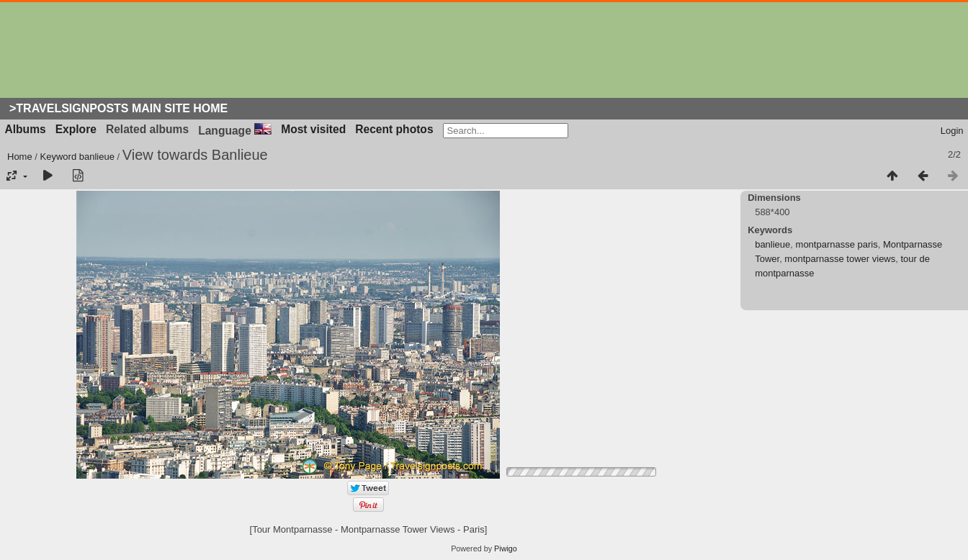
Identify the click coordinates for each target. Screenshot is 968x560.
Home (20, 157)
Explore (76, 129)
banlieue (97, 157)
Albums (26, 129)
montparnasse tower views (840, 259)
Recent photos (394, 129)
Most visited (313, 129)
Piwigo (506, 548)
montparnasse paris (837, 244)
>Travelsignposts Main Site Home (118, 108)
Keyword (59, 157)
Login (952, 131)
